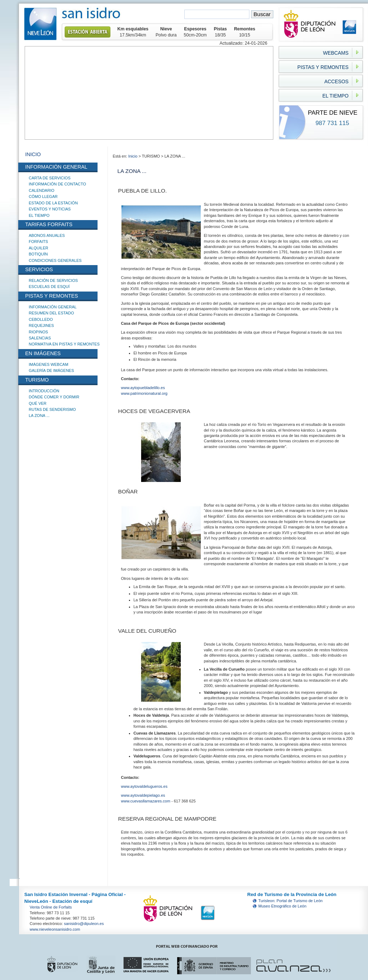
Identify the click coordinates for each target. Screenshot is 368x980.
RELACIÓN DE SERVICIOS (53, 280)
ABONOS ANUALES (47, 235)
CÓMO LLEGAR (43, 197)
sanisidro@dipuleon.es (84, 924)
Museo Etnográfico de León (282, 906)
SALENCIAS (40, 338)
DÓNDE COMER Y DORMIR (54, 397)
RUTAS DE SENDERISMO (53, 409)
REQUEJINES (41, 325)
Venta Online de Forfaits (51, 907)
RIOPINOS (39, 332)
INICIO (33, 154)
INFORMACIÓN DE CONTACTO (58, 184)
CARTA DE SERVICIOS (50, 178)
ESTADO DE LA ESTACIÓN (53, 203)
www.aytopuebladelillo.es (143, 388)
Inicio (133, 156)
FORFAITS (39, 242)
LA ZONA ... (39, 416)
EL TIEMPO (39, 215)
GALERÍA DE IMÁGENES (52, 370)
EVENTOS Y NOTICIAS (50, 209)
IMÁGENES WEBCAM (49, 364)
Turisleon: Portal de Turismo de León (290, 901)
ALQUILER (39, 248)
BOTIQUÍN (38, 254)
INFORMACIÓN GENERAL (53, 307)
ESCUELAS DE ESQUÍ (49, 287)
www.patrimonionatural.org (144, 393)
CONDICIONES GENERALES (55, 260)
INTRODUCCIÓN (44, 391)
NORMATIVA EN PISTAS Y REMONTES (64, 344)
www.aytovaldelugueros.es (144, 786)
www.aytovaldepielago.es (143, 795)
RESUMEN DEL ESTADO (52, 313)
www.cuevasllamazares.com (146, 801)
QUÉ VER (38, 403)
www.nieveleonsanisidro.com (55, 929)
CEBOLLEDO (41, 319)
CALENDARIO (42, 190)
